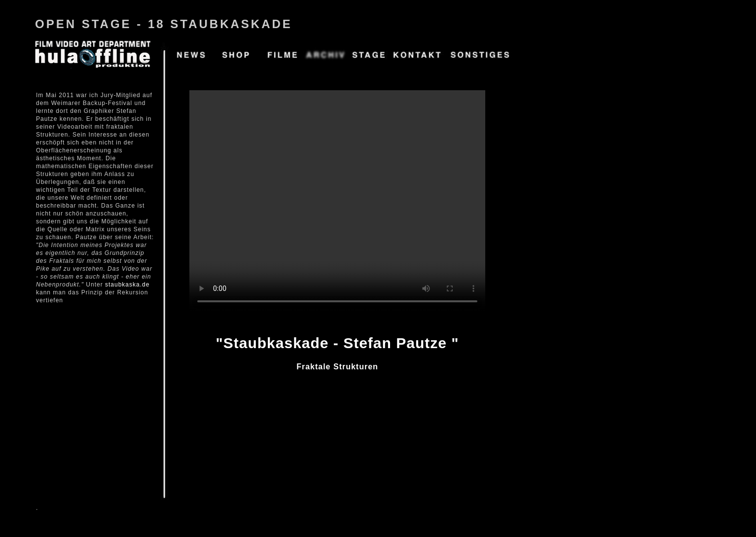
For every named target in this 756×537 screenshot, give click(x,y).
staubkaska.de (127, 285)
